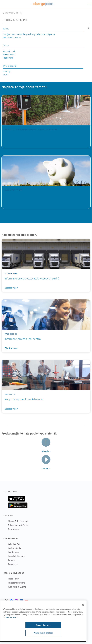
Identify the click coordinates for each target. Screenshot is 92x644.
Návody (7, 71)
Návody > (46, 451)
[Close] (83, 605)
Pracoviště (8, 58)
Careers (12, 560)
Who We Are (14, 544)
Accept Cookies (43, 625)
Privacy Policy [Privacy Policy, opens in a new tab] (12, 617)
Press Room (14, 579)
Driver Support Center (18, 525)
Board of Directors (17, 556)
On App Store (17, 499)
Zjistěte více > (11, 144)
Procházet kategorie (17, 20)
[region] (43, 621)
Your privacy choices (43, 633)
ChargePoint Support (18, 521)
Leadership (13, 552)
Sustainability (15, 548)
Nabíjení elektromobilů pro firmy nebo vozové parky (29, 34)
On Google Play (18, 505)
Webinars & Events (17, 587)
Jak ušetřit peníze (12, 38)
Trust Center (14, 529)
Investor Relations (17, 583)
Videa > (46, 469)
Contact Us (13, 564)
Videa (6, 75)
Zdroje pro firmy (13, 13)
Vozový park (9, 51)
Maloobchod (9, 55)
